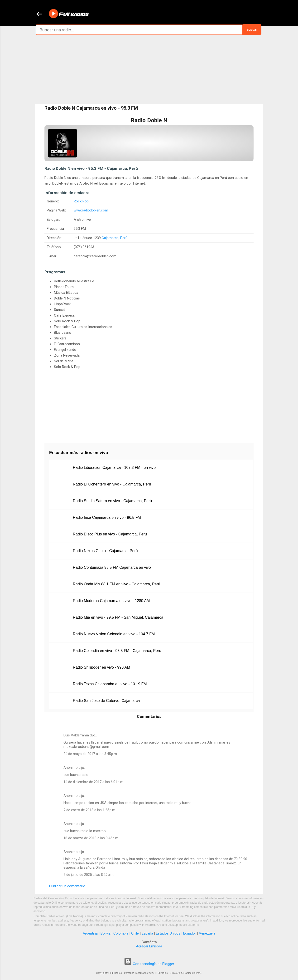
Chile (135, 933)
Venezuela (207, 933)
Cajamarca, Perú (115, 238)
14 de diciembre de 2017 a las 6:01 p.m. (94, 782)
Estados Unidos (168, 933)
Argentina (90, 933)
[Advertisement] (149, 69)
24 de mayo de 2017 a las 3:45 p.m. (91, 754)
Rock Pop (81, 201)
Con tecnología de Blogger (149, 964)
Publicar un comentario (67, 886)
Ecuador (190, 933)
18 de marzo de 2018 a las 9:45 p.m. (91, 838)
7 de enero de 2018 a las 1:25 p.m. (90, 810)
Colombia (121, 933)
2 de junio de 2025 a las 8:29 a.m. (89, 875)
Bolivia (106, 933)
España (147, 933)
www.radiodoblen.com (91, 210)
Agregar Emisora (149, 946)
